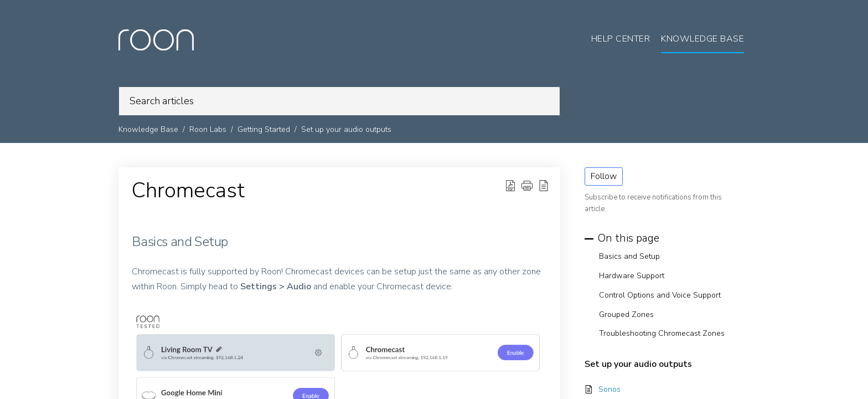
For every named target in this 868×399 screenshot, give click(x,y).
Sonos (609, 389)
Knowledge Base (148, 129)
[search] (339, 101)
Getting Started (264, 129)
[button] (527, 186)
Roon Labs (208, 129)
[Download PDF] (510, 186)
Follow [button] (604, 176)
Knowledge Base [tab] (702, 39)
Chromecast (188, 191)
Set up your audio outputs (346, 129)
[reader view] (544, 186)
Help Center (621, 39)
